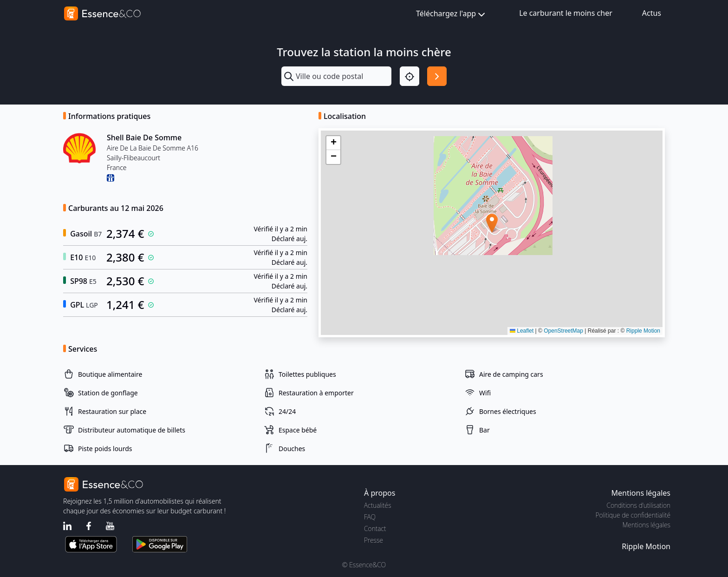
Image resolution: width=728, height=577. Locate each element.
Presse (374, 540)
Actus (652, 13)
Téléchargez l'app (452, 14)
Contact (375, 528)
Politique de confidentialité (633, 515)
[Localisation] (409, 76)
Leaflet (522, 331)
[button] (492, 223)
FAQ (370, 517)
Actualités (378, 505)
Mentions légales (647, 525)
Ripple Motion (643, 331)
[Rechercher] (437, 76)
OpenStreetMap (563, 331)
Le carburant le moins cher (566, 13)
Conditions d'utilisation (638, 505)
